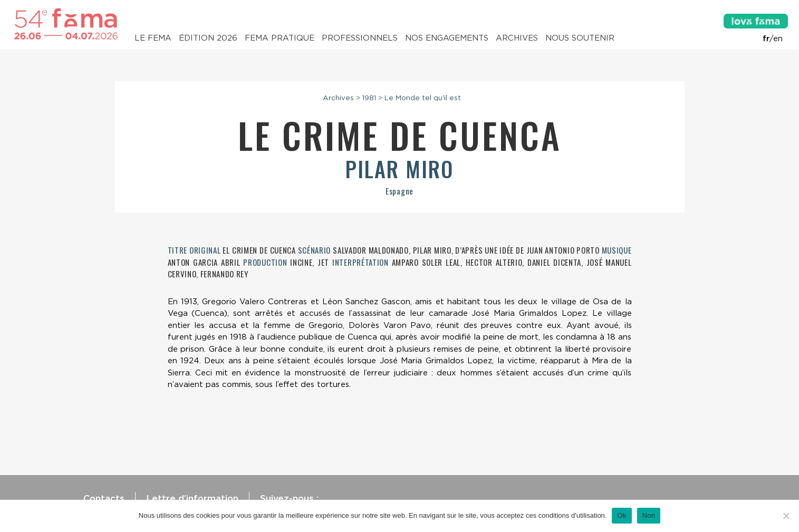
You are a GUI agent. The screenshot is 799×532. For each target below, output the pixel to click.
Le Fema (153, 38)
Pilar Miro (399, 169)
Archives (517, 38)
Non (649, 515)
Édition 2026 (208, 38)
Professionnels (360, 38)
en (778, 38)
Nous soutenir (580, 38)
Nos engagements (447, 38)
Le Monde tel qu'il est (423, 98)
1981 (369, 98)
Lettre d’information (192, 498)
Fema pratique (280, 38)
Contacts (104, 498)
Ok (622, 515)
